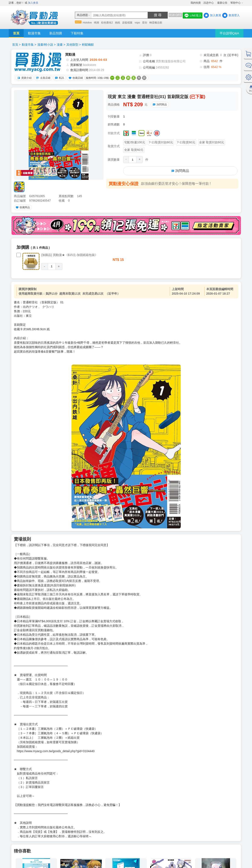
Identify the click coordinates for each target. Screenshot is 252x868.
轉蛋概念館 (156, 23)
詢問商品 (159, 105)
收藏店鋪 (75, 78)
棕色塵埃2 (107, 23)
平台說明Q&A (229, 33)
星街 (145, 23)
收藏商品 (22, 207)
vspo (137, 23)
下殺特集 (77, 33)
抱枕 (118, 23)
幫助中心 (236, 3)
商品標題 (82, 15)
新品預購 (56, 33)
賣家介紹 (24, 78)
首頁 (16, 33)
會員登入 (234, 15)
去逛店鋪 (43, 78)
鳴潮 (96, 23)
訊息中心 (209, 3)
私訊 (59, 78)
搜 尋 (158, 15)
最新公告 (222, 3)
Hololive (87, 23)
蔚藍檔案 (127, 23)
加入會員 (33, 3)
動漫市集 (34, 33)
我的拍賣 (196, 3)
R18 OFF (175, 15)
